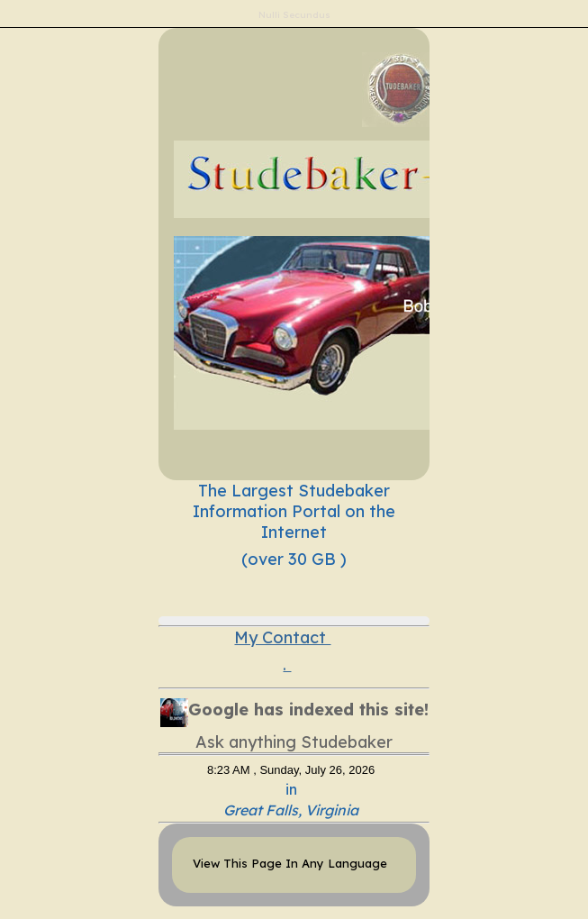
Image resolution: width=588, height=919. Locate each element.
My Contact (282, 637)
